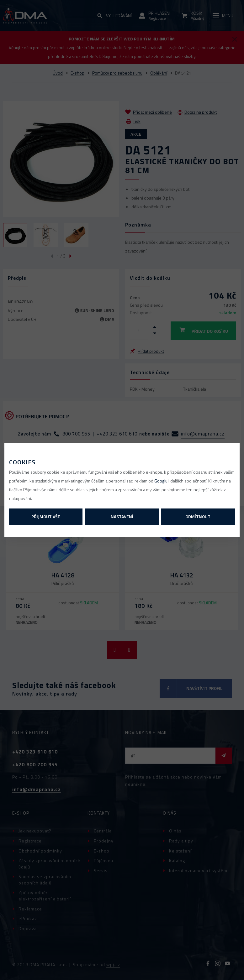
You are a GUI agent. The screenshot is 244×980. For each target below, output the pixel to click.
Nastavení (122, 516)
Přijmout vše (46, 516)
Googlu (161, 481)
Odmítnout (198, 516)
